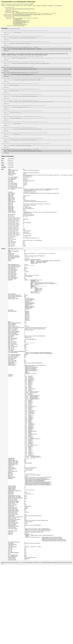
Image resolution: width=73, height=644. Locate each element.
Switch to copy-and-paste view (14, 30)
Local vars (6, 36)
